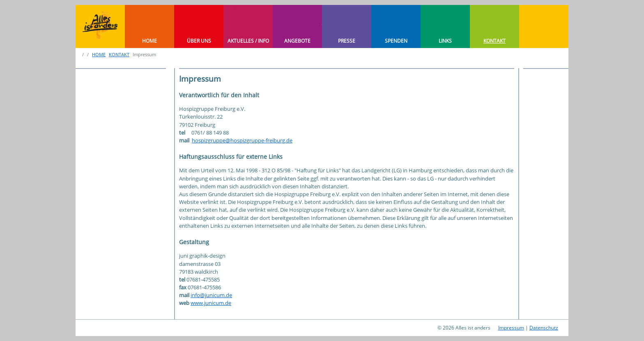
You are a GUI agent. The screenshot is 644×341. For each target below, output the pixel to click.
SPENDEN (396, 41)
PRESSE (347, 41)
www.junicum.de (211, 303)
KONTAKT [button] (494, 41)
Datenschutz (544, 328)
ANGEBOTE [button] (297, 41)
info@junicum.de (211, 295)
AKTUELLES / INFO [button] (248, 41)
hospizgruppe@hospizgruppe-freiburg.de (242, 140)
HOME (149, 41)
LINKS (445, 41)
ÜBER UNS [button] (199, 41)
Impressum (511, 328)
